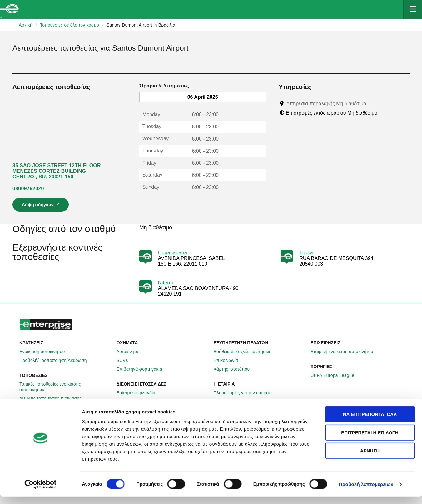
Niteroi (166, 283)
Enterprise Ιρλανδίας (141, 393)
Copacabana (173, 253)
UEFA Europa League (336, 375)
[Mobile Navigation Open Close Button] (413, 9)
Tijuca (306, 253)
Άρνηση (370, 458)
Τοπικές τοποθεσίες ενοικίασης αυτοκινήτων (65, 387)
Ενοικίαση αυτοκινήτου (46, 352)
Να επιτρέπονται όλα (370, 422)
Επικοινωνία (229, 360)
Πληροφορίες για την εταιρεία (246, 393)
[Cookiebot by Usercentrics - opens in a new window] (40, 492)
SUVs (126, 360)
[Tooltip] (372, 103)
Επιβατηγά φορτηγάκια (143, 369)
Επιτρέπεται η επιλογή (370, 440)
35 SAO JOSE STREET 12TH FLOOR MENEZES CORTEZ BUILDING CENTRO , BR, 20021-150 (57, 171)
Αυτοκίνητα (131, 352)
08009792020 (28, 189)
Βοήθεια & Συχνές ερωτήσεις (246, 352)
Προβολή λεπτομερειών (366, 492)
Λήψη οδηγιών (42, 207)
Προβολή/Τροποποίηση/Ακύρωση (57, 360)
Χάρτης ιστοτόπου (235, 369)
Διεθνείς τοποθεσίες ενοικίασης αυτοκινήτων (65, 401)
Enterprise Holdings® (239, 402)
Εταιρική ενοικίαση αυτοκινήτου (345, 352)
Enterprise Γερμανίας (141, 402)
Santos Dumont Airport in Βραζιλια (141, 25)
